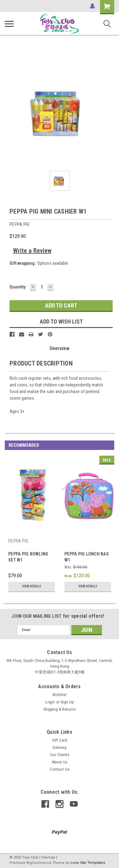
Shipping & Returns (60, 709)
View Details (32, 586)
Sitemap (48, 857)
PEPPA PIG (18, 541)
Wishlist (60, 695)
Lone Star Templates (88, 863)
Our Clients (60, 755)
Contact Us (60, 769)
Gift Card (60, 740)
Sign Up (67, 702)
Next (109, 445)
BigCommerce (39, 863)
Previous (100, 445)
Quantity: (18, 287)
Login (50, 702)
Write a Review (32, 251)
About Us (60, 762)
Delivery (60, 748)
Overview (60, 348)
